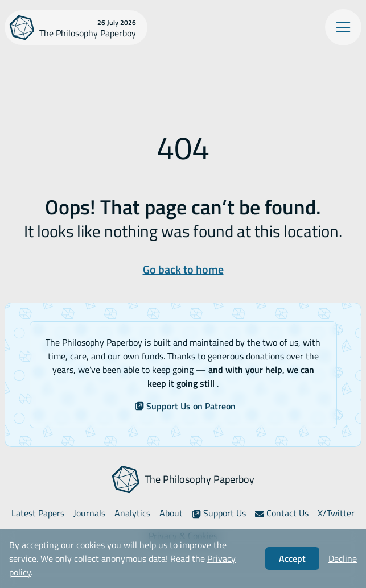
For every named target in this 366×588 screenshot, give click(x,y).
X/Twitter (336, 513)
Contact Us (282, 513)
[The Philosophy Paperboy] (76, 28)
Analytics (132, 513)
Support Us (219, 513)
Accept (292, 558)
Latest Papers (38, 513)
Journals (89, 513)
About (171, 513)
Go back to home (183, 269)
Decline (343, 558)
